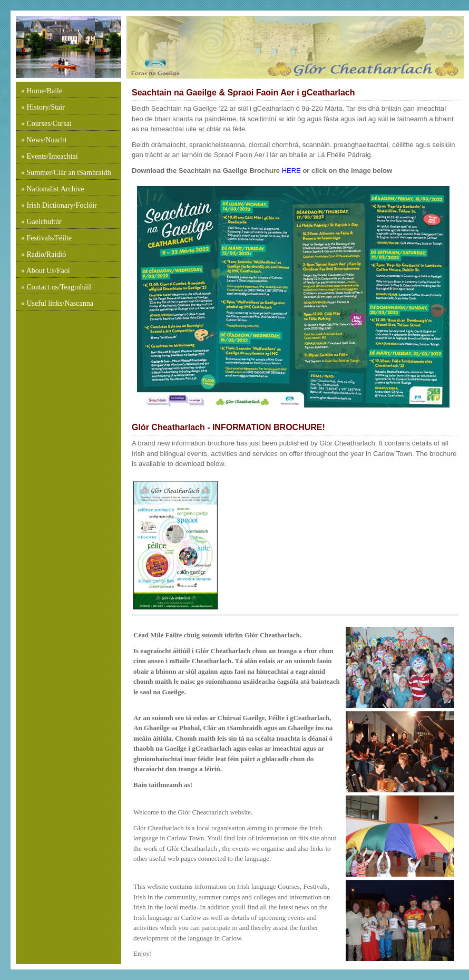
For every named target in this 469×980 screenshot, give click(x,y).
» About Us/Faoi (46, 271)
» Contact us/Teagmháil (56, 287)
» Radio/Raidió (43, 254)
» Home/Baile (42, 91)
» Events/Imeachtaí (50, 156)
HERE (290, 171)
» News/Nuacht (44, 140)
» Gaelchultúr (41, 222)
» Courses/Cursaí (46, 124)
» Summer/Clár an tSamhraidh (66, 173)
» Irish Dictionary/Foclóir (59, 205)
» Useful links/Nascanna (57, 303)
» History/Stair (43, 107)
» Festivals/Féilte (46, 238)
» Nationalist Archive (53, 189)
